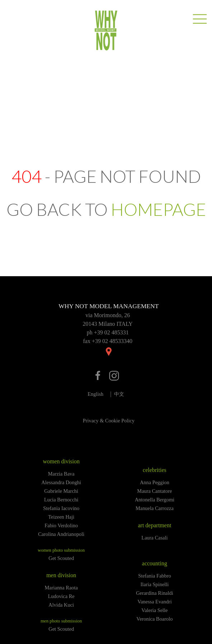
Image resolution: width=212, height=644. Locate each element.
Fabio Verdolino (61, 525)
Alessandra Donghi (61, 482)
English (95, 394)
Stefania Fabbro (155, 576)
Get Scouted (61, 558)
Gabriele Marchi (61, 491)
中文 (119, 394)
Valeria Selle (154, 610)
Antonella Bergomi (155, 500)
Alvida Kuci (61, 605)
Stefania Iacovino (61, 508)
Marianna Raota (61, 588)
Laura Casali (154, 538)
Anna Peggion (155, 482)
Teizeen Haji (61, 517)
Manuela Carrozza (155, 508)
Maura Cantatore (154, 491)
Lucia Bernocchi (61, 500)
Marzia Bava (61, 474)
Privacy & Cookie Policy (109, 421)
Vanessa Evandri (155, 602)
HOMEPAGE (158, 209)
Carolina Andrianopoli (61, 534)
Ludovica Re (61, 596)
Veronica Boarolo (154, 619)
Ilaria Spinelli (155, 584)
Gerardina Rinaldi (155, 593)
